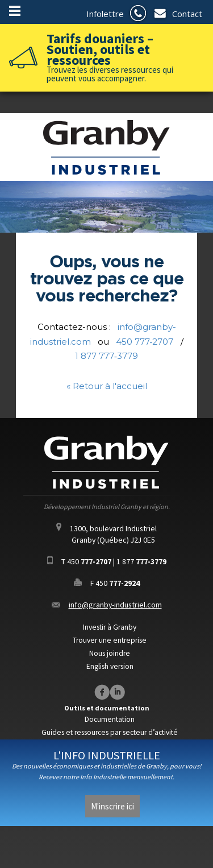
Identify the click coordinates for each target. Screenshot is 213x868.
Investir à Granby (110, 627)
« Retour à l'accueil (107, 386)
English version (110, 666)
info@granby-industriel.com (115, 605)
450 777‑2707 (145, 342)
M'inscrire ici (112, 806)
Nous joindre (110, 653)
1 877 (141, 561)
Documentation (110, 719)
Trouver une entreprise (110, 640)
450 (89, 561)
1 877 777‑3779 (106, 356)
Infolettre (105, 14)
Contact (187, 14)
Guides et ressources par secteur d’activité (110, 732)
